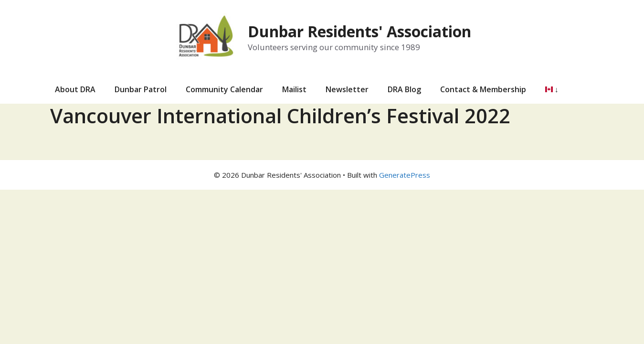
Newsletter (347, 89)
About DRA (75, 89)
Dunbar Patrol (141, 89)
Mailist (294, 89)
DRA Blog (404, 89)
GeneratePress (405, 175)
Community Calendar (224, 89)
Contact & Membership (483, 89)
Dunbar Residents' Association (359, 31)
